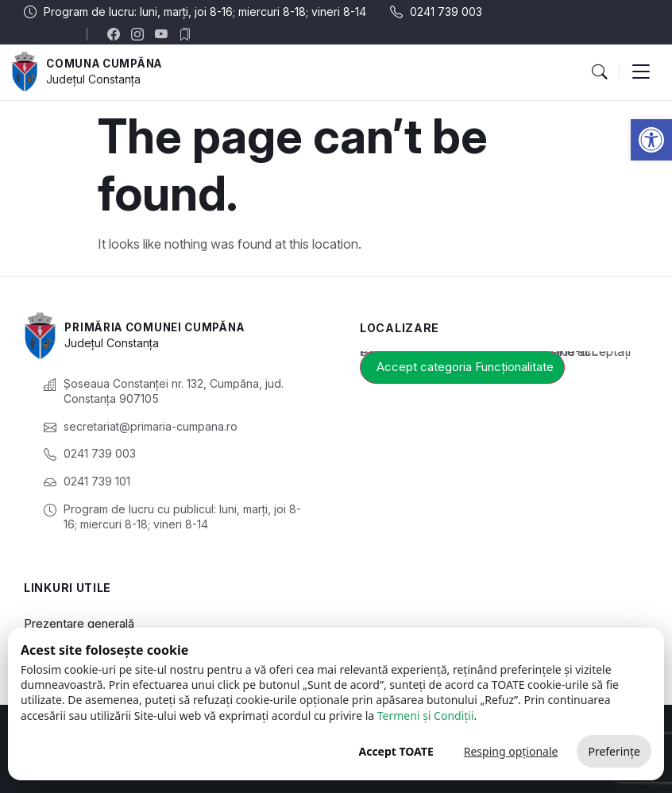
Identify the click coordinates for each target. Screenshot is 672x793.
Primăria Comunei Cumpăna (160, 327)
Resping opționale (511, 751)
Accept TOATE (396, 751)
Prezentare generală (79, 623)
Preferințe (614, 751)
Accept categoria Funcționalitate (465, 367)
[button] (651, 140)
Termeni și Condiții (426, 716)
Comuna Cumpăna (108, 63)
